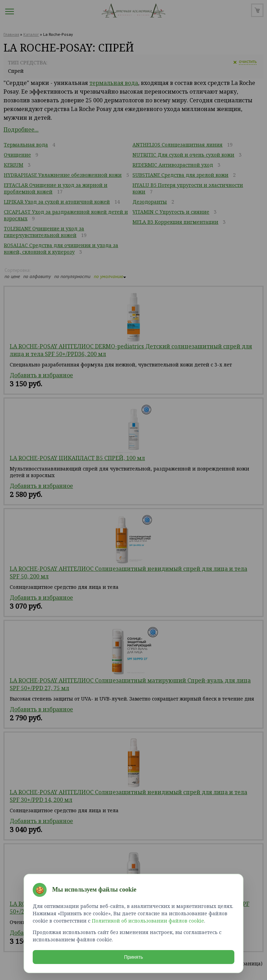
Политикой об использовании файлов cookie (148, 921)
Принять (134, 957)
